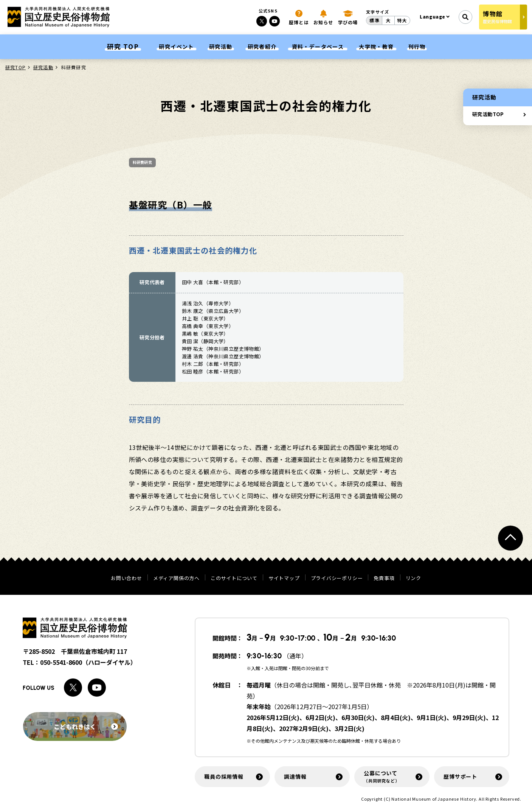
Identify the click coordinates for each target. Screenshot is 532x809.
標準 (374, 20)
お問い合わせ (126, 578)
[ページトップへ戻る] (510, 538)
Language (433, 16)
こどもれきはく (86, 727)
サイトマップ (284, 578)
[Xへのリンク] (262, 21)
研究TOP (16, 67)
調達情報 (295, 776)
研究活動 (43, 67)
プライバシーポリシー (337, 578)
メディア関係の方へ (176, 578)
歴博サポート (460, 776)
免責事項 (384, 578)
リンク (413, 578)
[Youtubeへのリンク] (275, 21)
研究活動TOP (488, 114)
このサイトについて (234, 578)
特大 (402, 20)
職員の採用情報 (224, 776)
